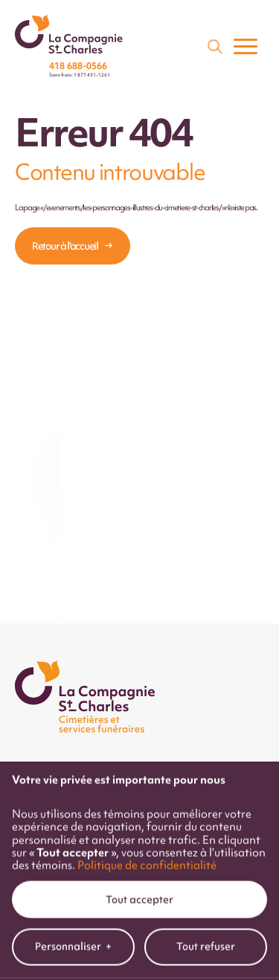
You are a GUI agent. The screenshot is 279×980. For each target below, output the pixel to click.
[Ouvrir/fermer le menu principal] (246, 46)
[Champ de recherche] (214, 45)
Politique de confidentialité (147, 826)
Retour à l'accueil (65, 246)
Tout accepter (139, 860)
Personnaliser (74, 908)
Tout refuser (206, 907)
